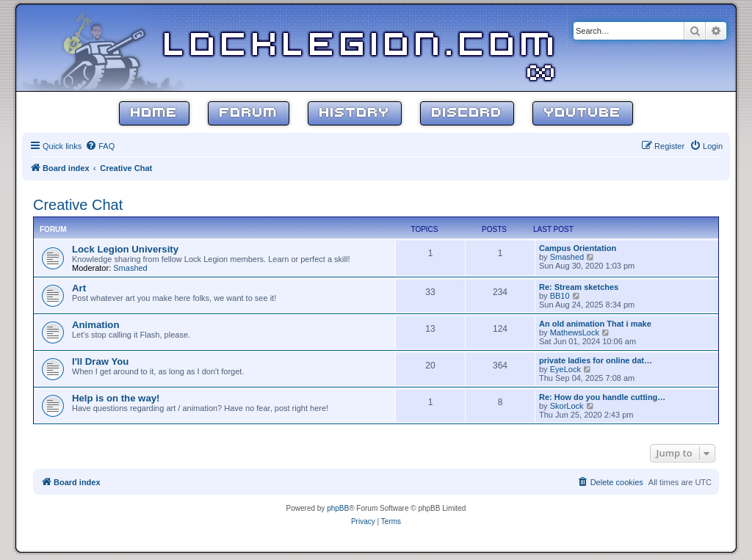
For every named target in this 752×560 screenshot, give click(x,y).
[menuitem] (100, 146)
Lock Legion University (125, 249)
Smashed (130, 268)
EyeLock (565, 369)
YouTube (583, 113)
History (355, 113)
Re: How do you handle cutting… (602, 397)
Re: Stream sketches (579, 287)
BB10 (560, 296)
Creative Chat (78, 205)
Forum (249, 113)
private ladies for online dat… (596, 360)
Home (154, 113)
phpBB (338, 508)
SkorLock (567, 406)
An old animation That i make (595, 324)
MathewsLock (575, 332)
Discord (467, 113)
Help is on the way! (116, 398)
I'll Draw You (100, 361)
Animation (95, 325)
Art (79, 288)
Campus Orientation (578, 248)
